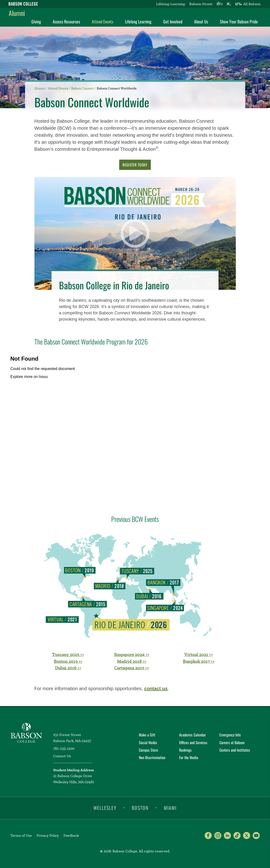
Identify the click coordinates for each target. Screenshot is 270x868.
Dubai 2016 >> (68, 668)
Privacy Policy (48, 835)
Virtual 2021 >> (199, 655)
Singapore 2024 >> (132, 655)
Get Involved (173, 22)
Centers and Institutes (235, 750)
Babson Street (201, 4)
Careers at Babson (232, 742)
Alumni (17, 13)
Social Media (148, 742)
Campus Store (148, 750)
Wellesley (105, 807)
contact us (156, 689)
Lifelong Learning (171, 4)
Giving (36, 22)
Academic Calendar (192, 735)
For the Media (189, 757)
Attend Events (103, 22)
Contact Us (62, 756)
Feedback (71, 835)
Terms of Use (21, 835)
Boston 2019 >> (68, 661)
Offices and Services (193, 742)
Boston (140, 807)
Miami (170, 807)
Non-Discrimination (152, 757)
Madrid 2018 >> (132, 661)
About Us (201, 22)
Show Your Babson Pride (239, 22)
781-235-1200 (64, 748)
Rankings (185, 750)
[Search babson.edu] (229, 4)
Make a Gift (147, 735)
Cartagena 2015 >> (132, 668)
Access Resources (66, 22)
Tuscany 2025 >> (68, 655)
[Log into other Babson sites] (220, 4)
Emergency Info (230, 735)
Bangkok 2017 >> (199, 661)
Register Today (135, 165)
